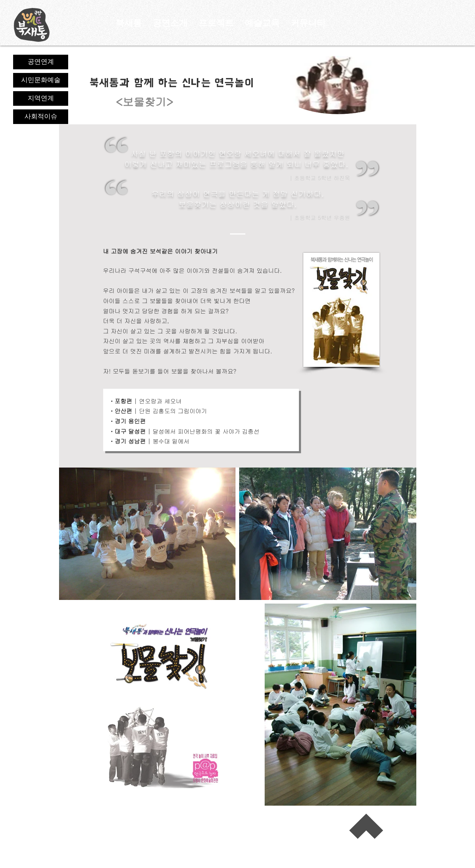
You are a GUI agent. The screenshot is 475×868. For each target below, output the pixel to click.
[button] (308, 23)
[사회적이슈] (41, 117)
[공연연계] (41, 62)
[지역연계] (41, 98)
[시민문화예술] (41, 80)
